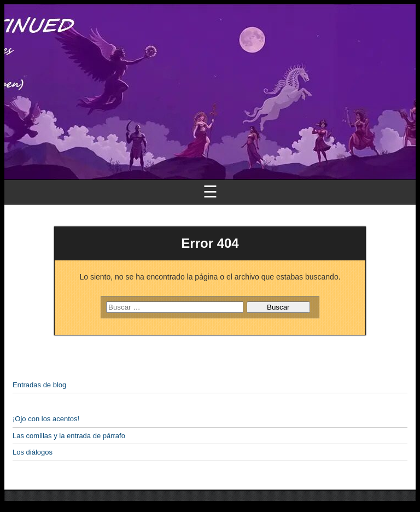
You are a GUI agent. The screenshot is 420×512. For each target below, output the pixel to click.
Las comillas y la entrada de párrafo (69, 436)
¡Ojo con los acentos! (46, 419)
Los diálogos (33, 452)
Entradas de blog (39, 385)
